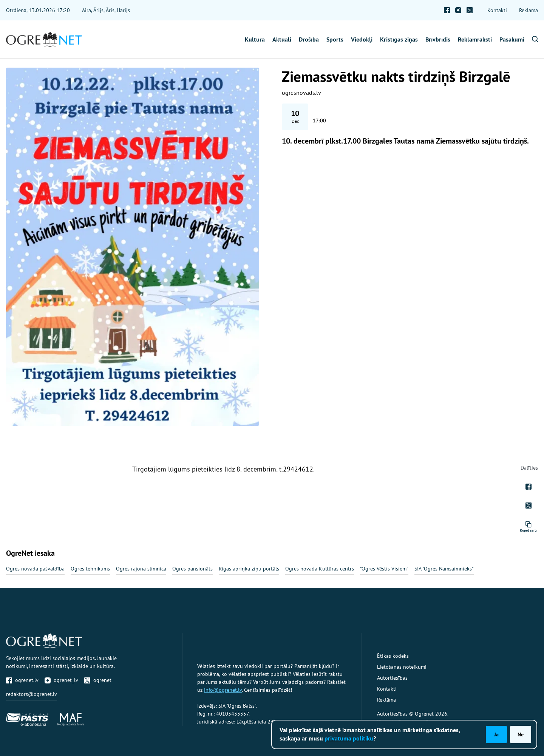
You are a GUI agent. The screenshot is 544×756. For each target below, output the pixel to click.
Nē (521, 734)
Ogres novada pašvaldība (35, 569)
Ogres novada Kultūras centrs (320, 569)
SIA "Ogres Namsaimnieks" (444, 569)
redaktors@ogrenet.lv (32, 694)
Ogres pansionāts (192, 569)
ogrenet (98, 680)
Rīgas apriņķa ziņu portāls (249, 569)
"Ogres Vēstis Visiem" (384, 569)
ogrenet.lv (22, 680)
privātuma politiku (349, 738)
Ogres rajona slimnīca (141, 569)
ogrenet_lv (61, 680)
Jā (496, 734)
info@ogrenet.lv (223, 690)
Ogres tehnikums (90, 569)
